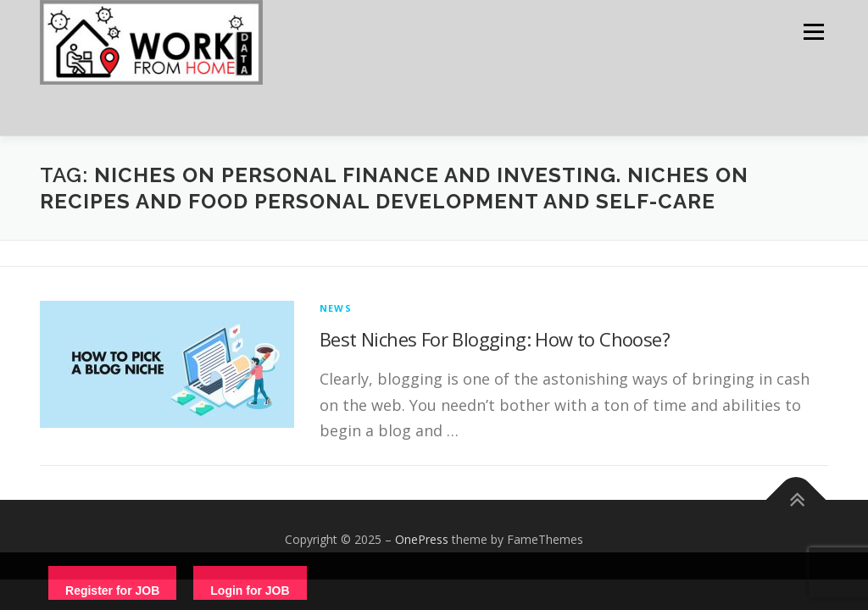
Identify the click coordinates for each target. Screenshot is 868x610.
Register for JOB (112, 591)
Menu (813, 32)
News (336, 308)
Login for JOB (250, 591)
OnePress (422, 539)
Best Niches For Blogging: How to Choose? (495, 339)
